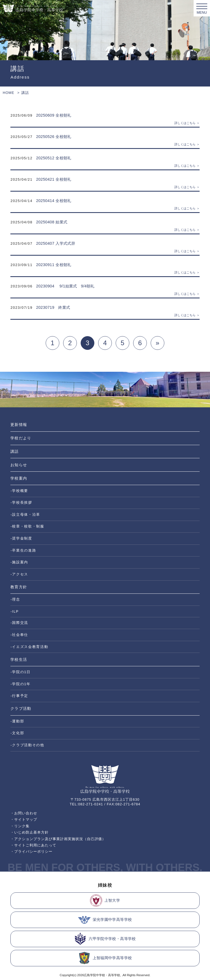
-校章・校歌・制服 (27, 526)
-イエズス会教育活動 (29, 647)
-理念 (15, 599)
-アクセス (19, 574)
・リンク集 (20, 826)
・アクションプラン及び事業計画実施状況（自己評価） (58, 839)
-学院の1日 (20, 672)
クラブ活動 (21, 708)
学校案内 (19, 478)
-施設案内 (19, 562)
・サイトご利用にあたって (33, 845)
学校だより (21, 438)
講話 (14, 451)
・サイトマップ (24, 819)
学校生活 (19, 659)
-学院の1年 (20, 684)
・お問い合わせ (24, 813)
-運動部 (17, 721)
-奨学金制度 (21, 538)
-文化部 (17, 733)
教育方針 (19, 587)
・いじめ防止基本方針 (30, 832)
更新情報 (19, 425)
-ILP (14, 611)
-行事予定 (19, 696)
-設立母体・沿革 (25, 514)
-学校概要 (19, 491)
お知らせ (19, 465)
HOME (8, 93)
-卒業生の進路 (23, 550)
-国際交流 (19, 623)
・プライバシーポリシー (31, 851)
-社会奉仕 (19, 635)
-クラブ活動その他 (27, 745)
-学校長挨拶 (21, 502)
